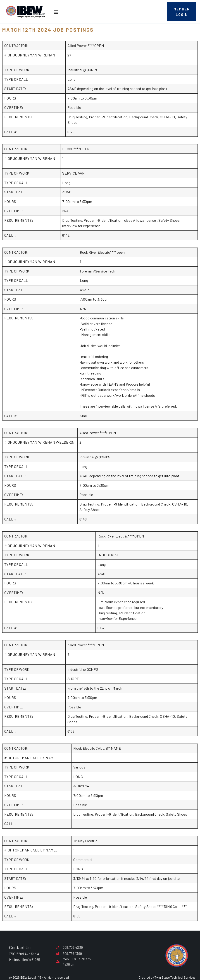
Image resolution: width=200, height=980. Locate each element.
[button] (56, 12)
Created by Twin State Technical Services (167, 977)
